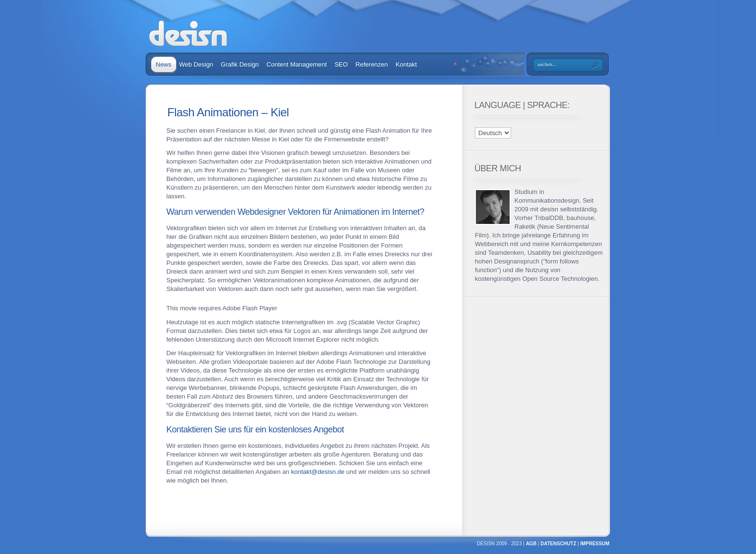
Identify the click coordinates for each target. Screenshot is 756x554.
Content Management (297, 64)
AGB (531, 544)
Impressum (595, 544)
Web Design (196, 64)
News (164, 64)
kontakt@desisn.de (318, 472)
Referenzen (371, 64)
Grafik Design (240, 64)
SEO (341, 64)
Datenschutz (558, 544)
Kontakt (406, 64)
